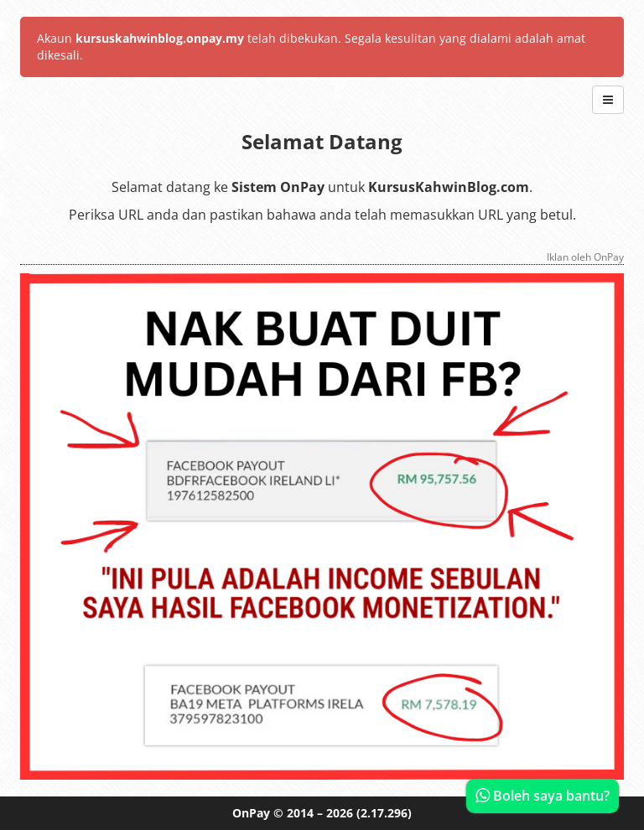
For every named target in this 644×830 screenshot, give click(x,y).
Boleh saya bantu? (543, 796)
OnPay (251, 813)
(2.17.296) (384, 813)
